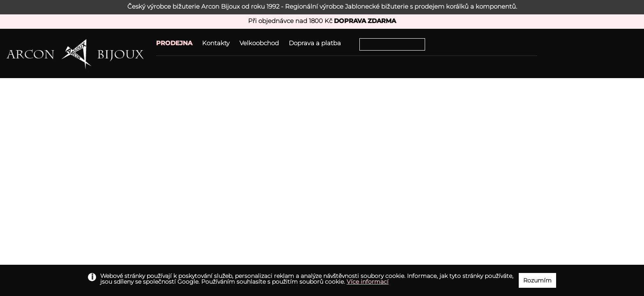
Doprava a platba (315, 43)
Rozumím (537, 280)
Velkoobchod (259, 43)
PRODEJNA (174, 43)
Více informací (368, 282)
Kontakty (216, 43)
